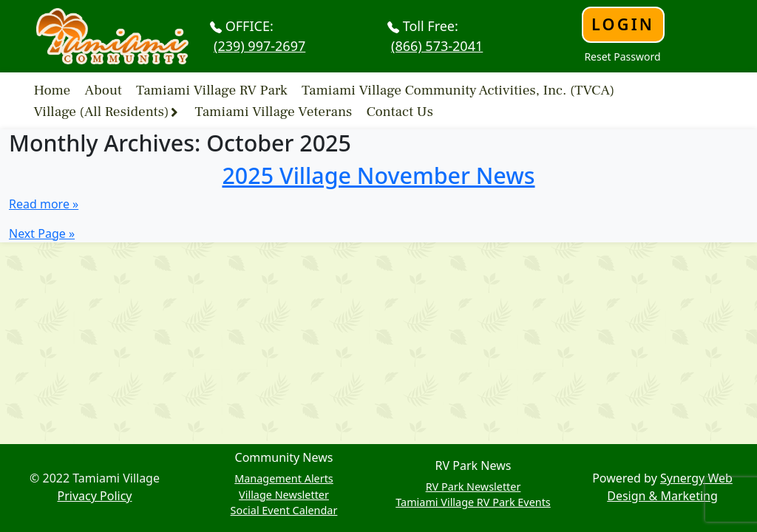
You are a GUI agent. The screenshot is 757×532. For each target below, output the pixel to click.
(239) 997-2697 (259, 46)
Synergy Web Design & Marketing (670, 487)
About (103, 89)
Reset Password (622, 57)
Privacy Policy (95, 496)
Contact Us (400, 112)
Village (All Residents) (102, 112)
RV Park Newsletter (473, 487)
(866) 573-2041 (437, 46)
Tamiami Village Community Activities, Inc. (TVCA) (458, 89)
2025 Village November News (378, 175)
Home (52, 89)
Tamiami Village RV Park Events (473, 502)
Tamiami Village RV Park (212, 89)
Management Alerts (284, 478)
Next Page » (42, 233)
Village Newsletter (284, 495)
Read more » (44, 204)
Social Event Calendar (284, 510)
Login (623, 24)
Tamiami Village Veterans (274, 112)
